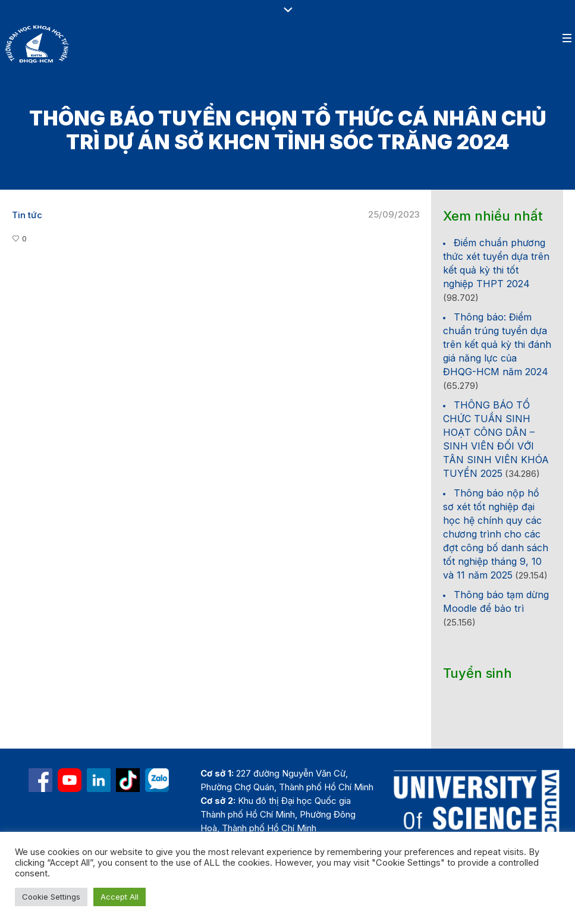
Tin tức (27, 215)
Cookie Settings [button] (51, 897)
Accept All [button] (120, 897)
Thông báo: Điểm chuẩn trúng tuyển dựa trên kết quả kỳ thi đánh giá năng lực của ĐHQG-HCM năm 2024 (497, 344)
